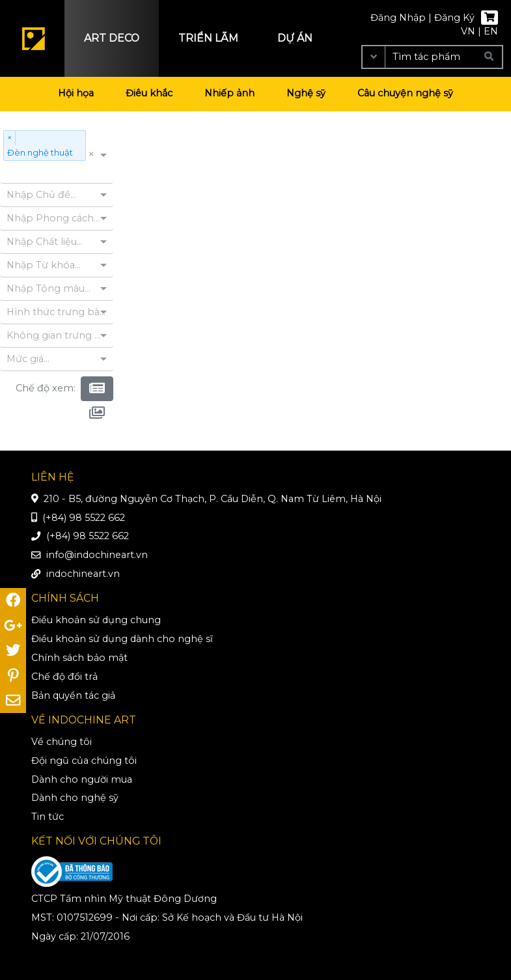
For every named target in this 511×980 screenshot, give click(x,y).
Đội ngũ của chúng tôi (84, 761)
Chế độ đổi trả (64, 677)
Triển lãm (208, 38)
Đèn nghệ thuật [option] (41, 152)
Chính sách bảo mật (79, 658)
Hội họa (76, 93)
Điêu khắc (149, 93)
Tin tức (48, 817)
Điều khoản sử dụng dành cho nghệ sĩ (122, 639)
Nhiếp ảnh (229, 93)
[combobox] (5, 173)
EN (491, 31)
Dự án (295, 38)
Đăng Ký (454, 18)
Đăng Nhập (398, 18)
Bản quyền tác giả (73, 695)
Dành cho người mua (82, 779)
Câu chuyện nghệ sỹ (405, 93)
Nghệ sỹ (306, 93)
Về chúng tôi (62, 742)
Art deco (112, 38)
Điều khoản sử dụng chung (96, 620)
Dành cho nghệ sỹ (75, 798)
